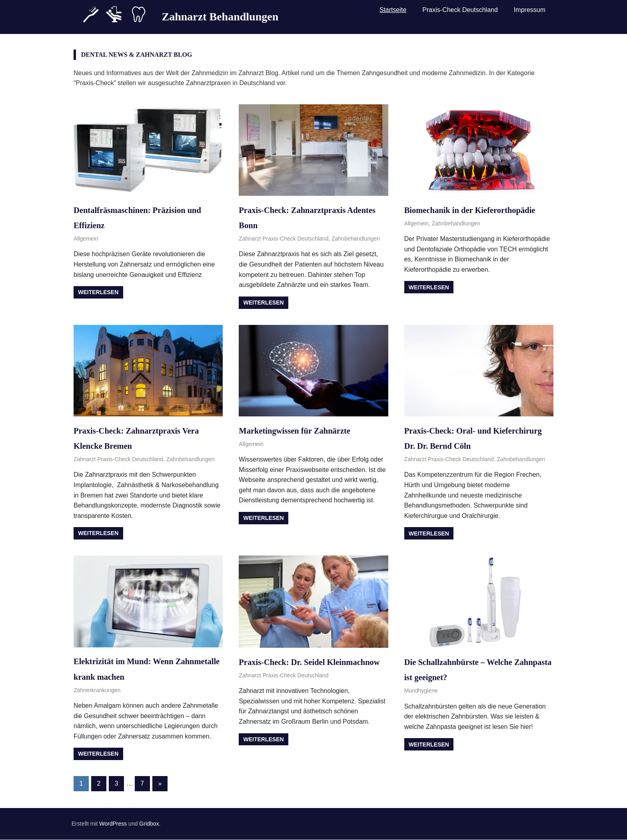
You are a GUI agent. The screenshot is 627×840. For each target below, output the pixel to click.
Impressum (530, 13)
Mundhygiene (421, 691)
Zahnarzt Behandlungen (220, 13)
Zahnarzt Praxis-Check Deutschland (284, 239)
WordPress (113, 824)
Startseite (393, 13)
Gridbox (149, 824)
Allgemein (86, 239)
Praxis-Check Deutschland (460, 13)
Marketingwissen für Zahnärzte (304, 430)
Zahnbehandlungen (356, 239)
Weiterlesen (98, 292)
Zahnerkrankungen (97, 690)
